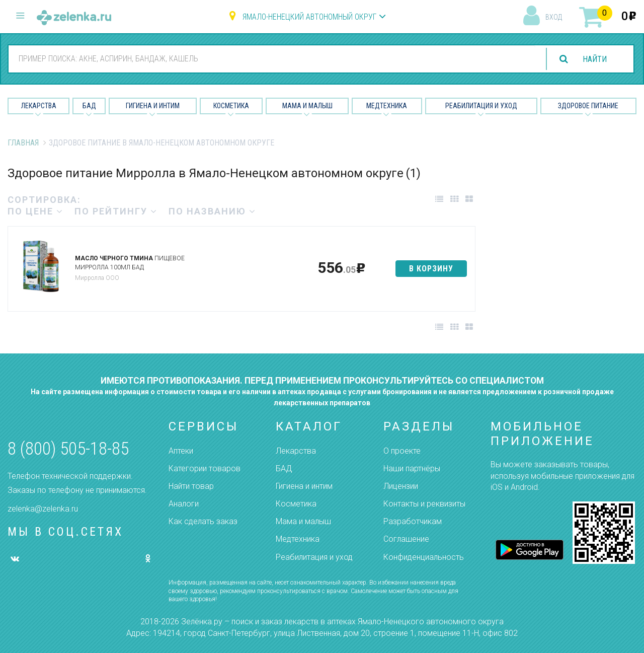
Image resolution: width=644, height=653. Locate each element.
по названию (212, 211)
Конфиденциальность (424, 557)
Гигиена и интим (304, 486)
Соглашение (406, 539)
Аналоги (184, 504)
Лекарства (39, 106)
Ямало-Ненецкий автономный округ (309, 17)
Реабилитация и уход (481, 106)
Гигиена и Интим (153, 106)
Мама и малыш (307, 106)
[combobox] (271, 58)
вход (554, 17)
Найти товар (191, 486)
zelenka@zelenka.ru (43, 509)
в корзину (431, 269)
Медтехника (387, 106)
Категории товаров (205, 468)
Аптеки (181, 451)
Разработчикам (413, 521)
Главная (23, 143)
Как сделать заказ (203, 521)
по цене (35, 211)
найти (595, 59)
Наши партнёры (412, 468)
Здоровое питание (588, 106)
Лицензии (401, 486)
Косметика (231, 106)
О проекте (402, 451)
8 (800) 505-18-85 (68, 449)
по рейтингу (116, 211)
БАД (89, 106)
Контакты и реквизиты (424, 504)
